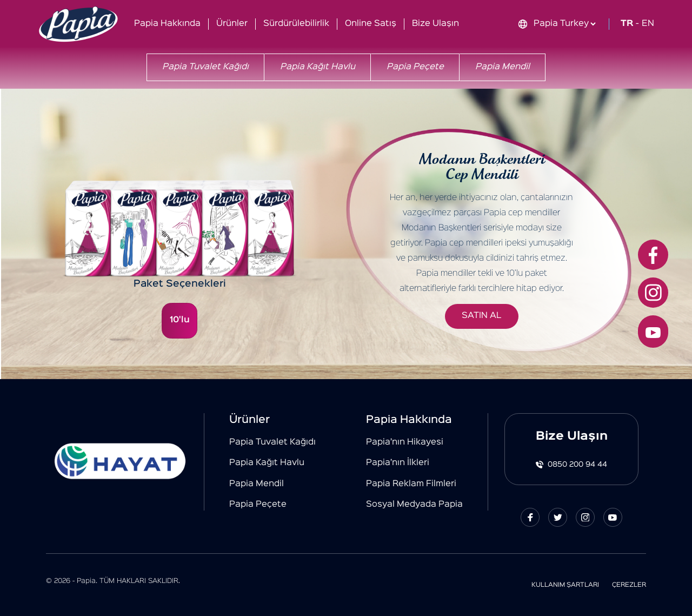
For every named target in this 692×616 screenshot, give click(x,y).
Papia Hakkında (167, 24)
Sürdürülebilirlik (296, 24)
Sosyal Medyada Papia (414, 505)
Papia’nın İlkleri (398, 463)
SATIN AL (481, 316)
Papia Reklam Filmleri (411, 484)
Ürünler (232, 24)
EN (648, 24)
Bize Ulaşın (435, 24)
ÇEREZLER (629, 585)
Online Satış (371, 24)
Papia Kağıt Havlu (318, 67)
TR (627, 24)
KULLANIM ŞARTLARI (565, 585)
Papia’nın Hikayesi (405, 442)
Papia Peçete (415, 67)
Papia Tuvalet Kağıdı (205, 67)
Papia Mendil (503, 67)
